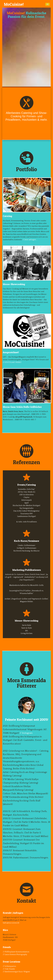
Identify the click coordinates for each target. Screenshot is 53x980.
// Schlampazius (9, 966)
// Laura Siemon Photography (15, 954)
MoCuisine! (14, 4)
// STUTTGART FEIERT (12, 362)
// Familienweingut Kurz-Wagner (16, 972)
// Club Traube (9, 969)
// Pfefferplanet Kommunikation (16, 952)
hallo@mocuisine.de (11, 923)
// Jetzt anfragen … (30, 240)
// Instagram (26, 733)
